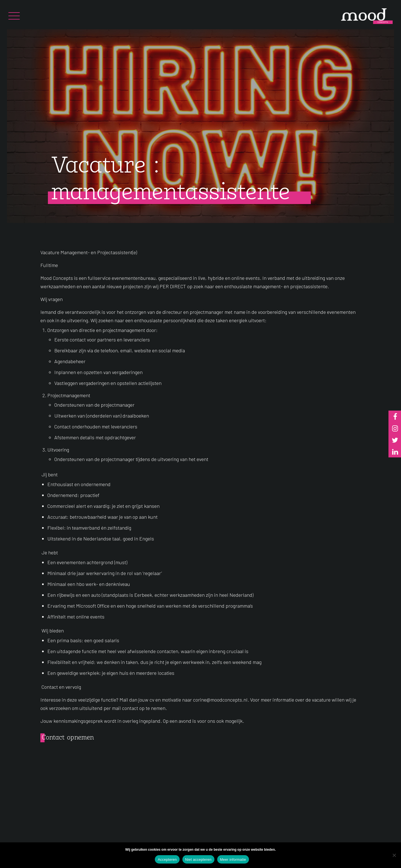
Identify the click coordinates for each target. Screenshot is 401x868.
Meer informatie (233, 859)
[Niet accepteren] (394, 855)
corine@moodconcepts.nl (220, 700)
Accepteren (167, 859)
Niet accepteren (198, 859)
